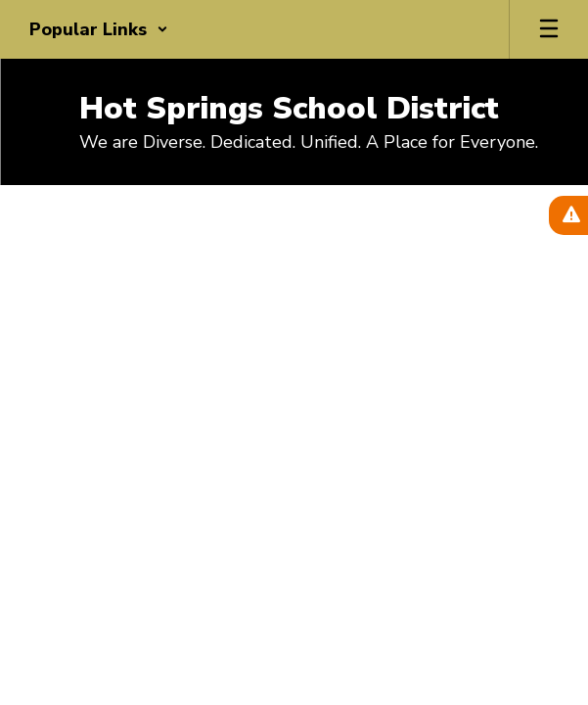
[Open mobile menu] (549, 29)
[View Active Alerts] (568, 215)
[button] (99, 29)
